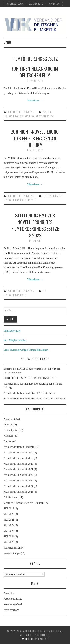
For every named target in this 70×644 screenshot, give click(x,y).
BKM (45, 112)
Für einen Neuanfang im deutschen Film (35, 72)
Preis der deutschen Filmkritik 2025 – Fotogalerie (29, 393)
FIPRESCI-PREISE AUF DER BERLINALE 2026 (30, 378)
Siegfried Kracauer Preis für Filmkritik (24, 503)
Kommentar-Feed (13, 604)
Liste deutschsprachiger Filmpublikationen (26, 350)
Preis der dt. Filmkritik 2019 (18, 458)
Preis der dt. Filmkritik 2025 (18, 492)
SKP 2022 (9, 525)
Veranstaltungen (12, 553)
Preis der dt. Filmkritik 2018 (18, 453)
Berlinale (8, 425)
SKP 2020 (9, 514)
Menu (7, 43)
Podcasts (8, 441)
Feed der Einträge (13, 599)
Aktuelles (12, 112)
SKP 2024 (9, 536)
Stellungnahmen (26, 112)
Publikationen (11, 497)
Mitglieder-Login (15, 4)
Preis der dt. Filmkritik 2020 (18, 464)
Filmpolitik (48, 116)
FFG (49, 112)
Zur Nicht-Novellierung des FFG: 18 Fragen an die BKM (35, 138)
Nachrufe (8, 436)
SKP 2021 (9, 520)
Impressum (54, 4)
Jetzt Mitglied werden (15, 340)
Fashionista (28, 639)
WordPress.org (11, 610)
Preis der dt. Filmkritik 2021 (18, 469)
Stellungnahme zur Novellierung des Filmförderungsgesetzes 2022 (35, 225)
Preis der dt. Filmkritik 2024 (18, 486)
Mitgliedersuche (12, 331)
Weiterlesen (35, 101)
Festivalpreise (11, 430)
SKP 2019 (9, 509)
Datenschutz (36, 4)
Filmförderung (11, 116)
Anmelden (9, 593)
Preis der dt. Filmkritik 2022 (18, 475)
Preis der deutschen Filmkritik (19, 447)
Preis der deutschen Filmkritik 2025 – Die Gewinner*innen (35, 399)
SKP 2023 (9, 531)
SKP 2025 (9, 542)
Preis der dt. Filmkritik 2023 (18, 481)
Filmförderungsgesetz (31, 116)
